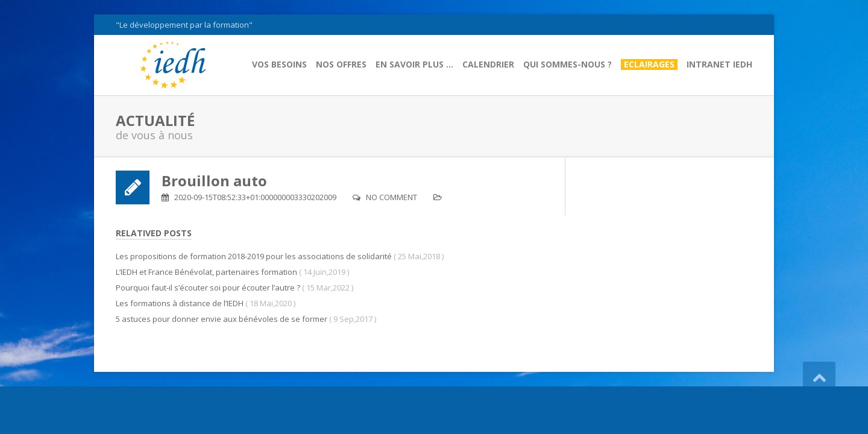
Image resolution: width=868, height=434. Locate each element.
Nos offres (341, 64)
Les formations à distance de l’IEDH (180, 303)
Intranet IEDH (719, 64)
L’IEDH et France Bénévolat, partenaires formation (206, 272)
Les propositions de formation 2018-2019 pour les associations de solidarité (254, 256)
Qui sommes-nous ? (568, 64)
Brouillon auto (214, 181)
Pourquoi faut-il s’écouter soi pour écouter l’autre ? (208, 288)
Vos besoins (279, 64)
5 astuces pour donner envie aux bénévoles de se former (222, 319)
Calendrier (488, 64)
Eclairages (649, 64)
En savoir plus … (414, 64)
